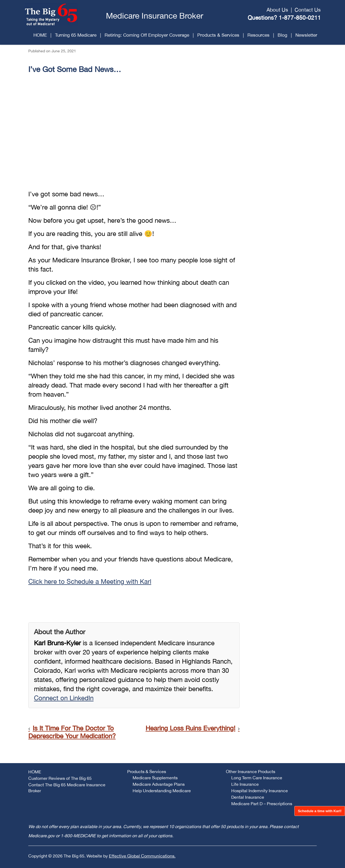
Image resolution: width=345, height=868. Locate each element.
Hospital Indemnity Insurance (260, 791)
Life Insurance (245, 784)
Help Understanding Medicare (162, 791)
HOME (40, 35)
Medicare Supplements (155, 778)
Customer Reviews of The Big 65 (60, 778)
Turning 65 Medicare (76, 35)
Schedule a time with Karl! (320, 811)
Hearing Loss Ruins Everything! (190, 728)
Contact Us (308, 10)
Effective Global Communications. (142, 856)
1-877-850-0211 (300, 18)
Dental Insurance (248, 797)
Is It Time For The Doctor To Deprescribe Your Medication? (72, 732)
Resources (258, 35)
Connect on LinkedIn (64, 698)
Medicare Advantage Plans (159, 784)
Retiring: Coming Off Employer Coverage (147, 35)
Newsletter (306, 35)
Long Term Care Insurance (257, 778)
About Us (277, 10)
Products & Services (218, 35)
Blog (282, 35)
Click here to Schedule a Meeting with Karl (90, 581)
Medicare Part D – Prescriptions (262, 804)
